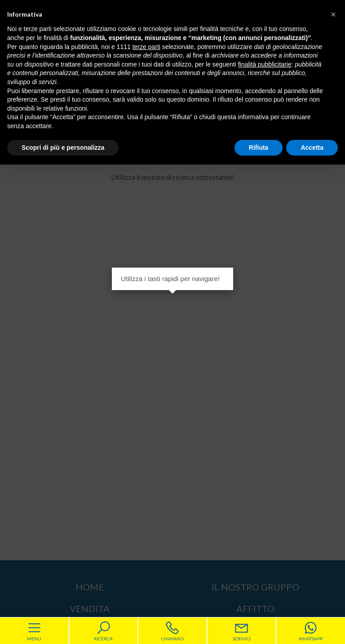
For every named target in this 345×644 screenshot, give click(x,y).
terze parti (146, 47)
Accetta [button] (312, 148)
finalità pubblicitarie (265, 64)
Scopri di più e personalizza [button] (63, 148)
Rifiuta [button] (259, 148)
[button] (333, 14)
